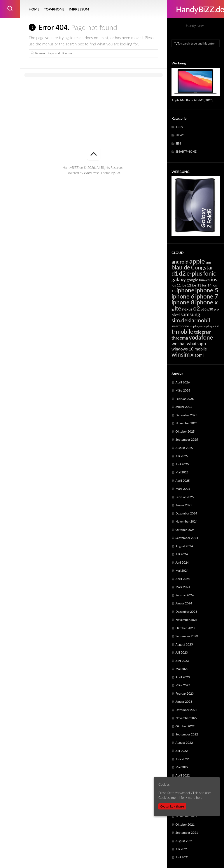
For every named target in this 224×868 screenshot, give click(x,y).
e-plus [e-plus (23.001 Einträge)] (194, 273)
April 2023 (183, 677)
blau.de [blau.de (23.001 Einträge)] (181, 267)
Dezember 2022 (186, 710)
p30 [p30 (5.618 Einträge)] (204, 309)
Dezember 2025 (186, 415)
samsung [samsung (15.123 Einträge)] (190, 314)
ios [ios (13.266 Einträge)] (214, 279)
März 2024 (183, 587)
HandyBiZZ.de (196, 9)
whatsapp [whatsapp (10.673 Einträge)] (196, 343)
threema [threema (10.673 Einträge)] (180, 338)
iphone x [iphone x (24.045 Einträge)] (206, 302)
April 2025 (183, 481)
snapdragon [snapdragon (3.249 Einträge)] (196, 326)
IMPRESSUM (79, 9)
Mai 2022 (182, 767)
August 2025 (184, 448)
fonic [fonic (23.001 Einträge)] (210, 273)
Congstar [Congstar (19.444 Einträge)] (202, 267)
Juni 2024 (182, 562)
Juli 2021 (182, 849)
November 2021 (186, 816)
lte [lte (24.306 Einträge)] (178, 308)
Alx (118, 173)
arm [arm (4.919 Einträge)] (208, 262)
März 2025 (183, 489)
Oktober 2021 (185, 824)
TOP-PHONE (54, 9)
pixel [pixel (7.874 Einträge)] (176, 315)
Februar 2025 (185, 497)
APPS (179, 127)
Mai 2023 (182, 669)
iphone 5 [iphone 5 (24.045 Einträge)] (207, 290)
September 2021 (187, 833)
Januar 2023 (184, 701)
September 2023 (187, 636)
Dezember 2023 (186, 612)
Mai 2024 (182, 570)
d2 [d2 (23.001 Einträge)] (182, 273)
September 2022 (187, 734)
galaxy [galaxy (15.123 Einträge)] (179, 279)
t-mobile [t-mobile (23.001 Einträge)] (182, 331)
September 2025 (187, 439)
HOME (34, 9)
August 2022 (184, 743)
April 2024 (183, 579)
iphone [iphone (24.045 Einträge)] (185, 290)
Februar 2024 (185, 595)
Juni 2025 (182, 464)
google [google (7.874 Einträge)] (192, 280)
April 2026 (183, 382)
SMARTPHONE (186, 151)
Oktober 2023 (185, 628)
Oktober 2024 (185, 530)
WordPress (91, 173)
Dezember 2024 (186, 513)
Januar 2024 (184, 603)
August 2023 (184, 644)
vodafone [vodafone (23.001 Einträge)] (201, 337)
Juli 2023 (182, 652)
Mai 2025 (182, 472)
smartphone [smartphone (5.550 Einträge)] (180, 326)
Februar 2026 (185, 399)
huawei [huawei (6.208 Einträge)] (205, 280)
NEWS (180, 135)
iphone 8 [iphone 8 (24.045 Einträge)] (183, 302)
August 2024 (184, 546)
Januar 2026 (184, 407)
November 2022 (186, 718)
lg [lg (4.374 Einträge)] (173, 309)
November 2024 (186, 521)
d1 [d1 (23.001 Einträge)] (175, 273)
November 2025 (186, 423)
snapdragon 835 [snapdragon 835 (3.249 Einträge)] (211, 326)
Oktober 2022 (185, 726)
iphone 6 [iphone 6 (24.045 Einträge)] (183, 296)
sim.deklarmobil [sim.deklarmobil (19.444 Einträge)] (191, 320)
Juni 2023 (182, 661)
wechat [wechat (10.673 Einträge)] (179, 343)
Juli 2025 (182, 456)
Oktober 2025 (185, 431)
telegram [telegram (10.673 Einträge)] (203, 332)
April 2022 (183, 775)
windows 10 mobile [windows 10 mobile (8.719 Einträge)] (189, 349)
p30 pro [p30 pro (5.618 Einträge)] (213, 309)
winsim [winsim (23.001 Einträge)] (181, 354)
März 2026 (183, 390)
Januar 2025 (184, 505)
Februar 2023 (185, 693)
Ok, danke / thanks (172, 806)
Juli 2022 (182, 751)
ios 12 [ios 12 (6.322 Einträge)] (186, 285)
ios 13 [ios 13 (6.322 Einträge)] (197, 285)
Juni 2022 (182, 759)
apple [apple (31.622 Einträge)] (197, 261)
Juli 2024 (182, 554)
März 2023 (183, 685)
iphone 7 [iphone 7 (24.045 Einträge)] (207, 296)
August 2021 (184, 841)
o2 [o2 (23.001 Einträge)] (197, 308)
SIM (178, 143)
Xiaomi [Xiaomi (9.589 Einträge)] (197, 355)
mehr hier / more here (187, 797)
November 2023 (186, 620)
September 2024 (187, 538)
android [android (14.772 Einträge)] (180, 262)
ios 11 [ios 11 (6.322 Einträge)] (176, 285)
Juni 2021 (182, 857)
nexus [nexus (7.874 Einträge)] (187, 309)
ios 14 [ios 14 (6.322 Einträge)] (207, 285)
